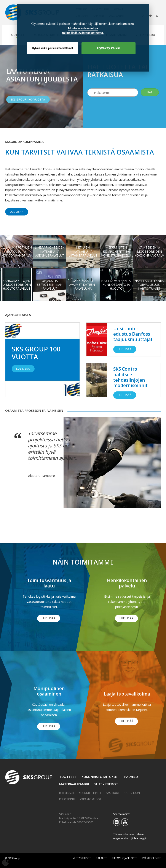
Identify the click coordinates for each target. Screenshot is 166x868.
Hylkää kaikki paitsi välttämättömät (53, 48)
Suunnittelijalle (90, 793)
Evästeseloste (151, 858)
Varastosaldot (91, 799)
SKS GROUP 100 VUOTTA (28, 100)
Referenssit (67, 793)
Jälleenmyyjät (139, 838)
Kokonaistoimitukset (100, 777)
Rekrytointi (67, 799)
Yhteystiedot (106, 784)
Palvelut (132, 777)
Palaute (101, 858)
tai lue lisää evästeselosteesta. (83, 33)
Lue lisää (17, 212)
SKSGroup (113, 793)
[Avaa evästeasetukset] (5, 863)
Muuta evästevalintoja (83, 28)
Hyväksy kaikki (109, 48)
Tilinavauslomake (124, 834)
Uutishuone (133, 793)
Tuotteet (68, 777)
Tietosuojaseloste (124, 858)
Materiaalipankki (74, 784)
